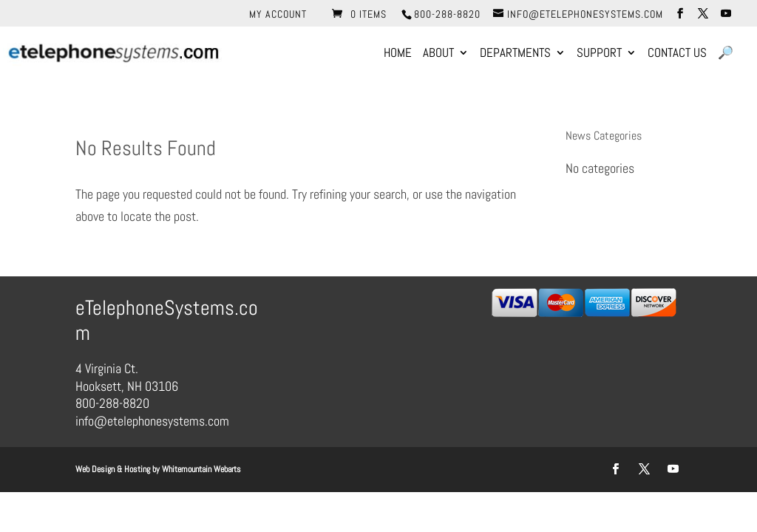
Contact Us (677, 54)
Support (599, 54)
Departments (515, 54)
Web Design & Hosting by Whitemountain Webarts (158, 469)
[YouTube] (726, 14)
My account (278, 15)
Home (398, 54)
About (438, 54)
